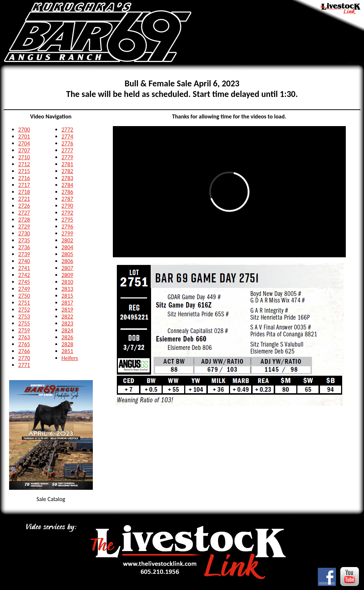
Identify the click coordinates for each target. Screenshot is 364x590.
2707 (24, 150)
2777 (67, 150)
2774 (67, 136)
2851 (67, 351)
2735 (24, 240)
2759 (24, 330)
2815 (67, 296)
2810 (67, 282)
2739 (24, 254)
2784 (67, 185)
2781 (67, 164)
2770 (24, 358)
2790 (67, 206)
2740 (24, 261)
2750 (24, 296)
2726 (24, 206)
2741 (24, 268)
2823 (67, 323)
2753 (24, 317)
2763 (24, 337)
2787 (67, 199)
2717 (24, 185)
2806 (67, 261)
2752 (24, 310)
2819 (67, 310)
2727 (24, 213)
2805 (67, 254)
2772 (67, 130)
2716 (24, 178)
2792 (67, 213)
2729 (24, 226)
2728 (24, 220)
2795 (67, 220)
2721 (24, 199)
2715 (24, 171)
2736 (24, 247)
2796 (67, 226)
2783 (67, 178)
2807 (67, 268)
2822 (67, 317)
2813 (67, 289)
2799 (67, 233)
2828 (67, 344)
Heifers (70, 358)
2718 (24, 192)
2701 (24, 136)
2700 (24, 130)
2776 (67, 143)
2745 (24, 282)
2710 (24, 157)
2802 (67, 240)
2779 (67, 157)
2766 (24, 351)
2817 (67, 303)
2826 (67, 337)
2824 (67, 330)
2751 (24, 303)
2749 (24, 289)
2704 (24, 143)
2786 (67, 192)
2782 (67, 171)
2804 (67, 247)
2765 (24, 344)
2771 (24, 365)
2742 (24, 275)
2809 (67, 275)
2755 (24, 323)
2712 (24, 164)
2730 (24, 233)
